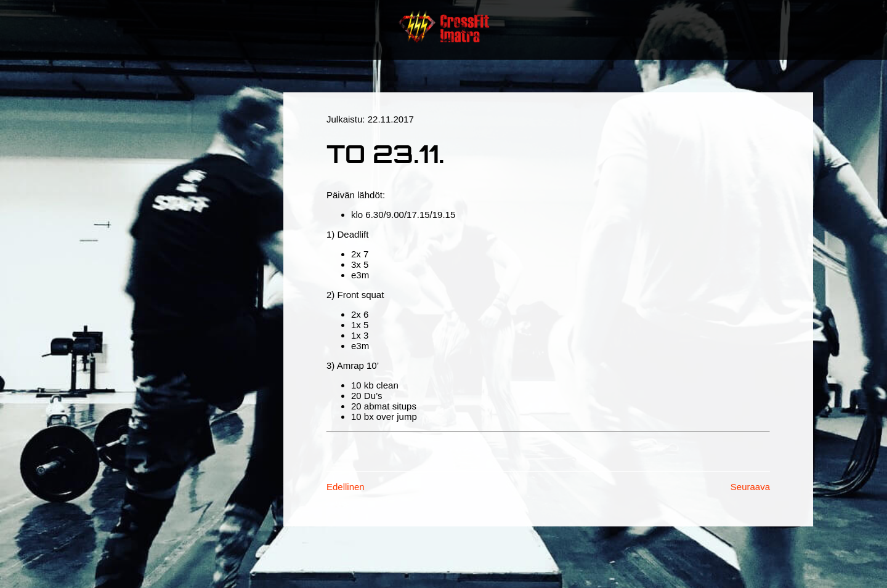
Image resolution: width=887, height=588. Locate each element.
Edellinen (346, 487)
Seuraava (750, 487)
